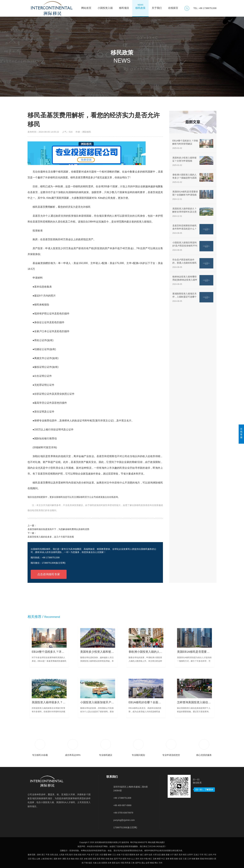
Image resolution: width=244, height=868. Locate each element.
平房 (48, 855)
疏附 (56, 859)
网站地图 (152, 842)
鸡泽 (84, 855)
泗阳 (64, 859)
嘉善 (90, 859)
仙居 (150, 855)
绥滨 (127, 855)
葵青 (167, 859)
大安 (101, 855)
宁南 (86, 863)
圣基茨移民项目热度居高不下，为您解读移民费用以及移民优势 (58, 529)
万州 (160, 863)
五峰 (155, 859)
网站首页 (86, 6)
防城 (47, 859)
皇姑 (111, 859)
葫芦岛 (138, 863)
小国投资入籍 (105, 6)
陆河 (71, 855)
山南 (38, 859)
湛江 (43, 855)
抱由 (73, 859)
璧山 (34, 859)
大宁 (172, 855)
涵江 (142, 855)
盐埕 (118, 863)
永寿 (109, 863)
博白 (156, 863)
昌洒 (99, 859)
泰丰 (60, 859)
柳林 (110, 855)
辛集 (146, 859)
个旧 (123, 855)
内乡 (129, 859)
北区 (81, 859)
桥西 (172, 859)
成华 (146, 855)
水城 (118, 855)
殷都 (176, 859)
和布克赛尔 (209, 859)
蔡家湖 (132, 855)
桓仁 (51, 859)
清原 (94, 859)
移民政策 (140, 6)
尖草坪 (190, 855)
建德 (163, 855)
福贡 (90, 863)
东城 (107, 859)
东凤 (52, 855)
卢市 (214, 855)
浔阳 (122, 863)
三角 (133, 863)
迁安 (97, 855)
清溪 (80, 855)
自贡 (159, 855)
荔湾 (116, 859)
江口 (114, 855)
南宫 (185, 855)
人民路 (62, 855)
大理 (155, 855)
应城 (75, 855)
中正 (163, 859)
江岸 (189, 859)
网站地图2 (160, 842)
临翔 (124, 859)
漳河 (137, 859)
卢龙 (88, 855)
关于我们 (157, 6)
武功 (142, 859)
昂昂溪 (128, 863)
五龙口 (196, 855)
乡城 (86, 859)
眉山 (143, 863)
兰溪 (185, 859)
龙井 (137, 855)
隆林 (198, 859)
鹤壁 (159, 859)
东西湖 (104, 863)
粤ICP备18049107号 (139, 842)
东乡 (68, 859)
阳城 (202, 859)
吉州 (210, 855)
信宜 (180, 859)
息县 (56, 855)
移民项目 (124, 6)
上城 (43, 859)
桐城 (152, 863)
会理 (148, 863)
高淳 (181, 855)
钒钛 (77, 859)
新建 (168, 855)
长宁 (93, 855)
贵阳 (114, 863)
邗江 (206, 855)
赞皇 (103, 859)
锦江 (150, 859)
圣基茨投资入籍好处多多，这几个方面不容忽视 (51, 537)
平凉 (120, 859)
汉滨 (30, 859)
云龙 (99, 863)
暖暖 (105, 855)
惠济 (176, 855)
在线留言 (173, 6)
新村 (39, 855)
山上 (133, 859)
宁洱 (201, 855)
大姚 (95, 863)
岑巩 (67, 855)
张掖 (193, 859)
